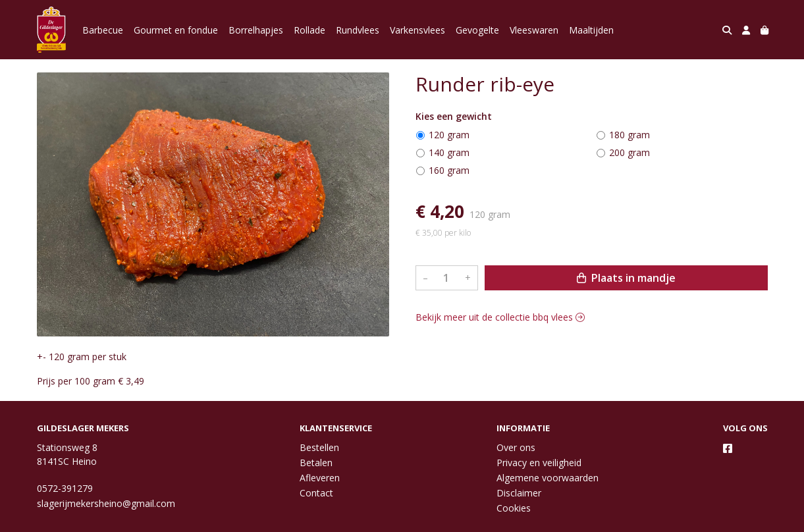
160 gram (449, 170)
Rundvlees (358, 30)
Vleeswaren (534, 30)
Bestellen (319, 447)
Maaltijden (591, 30)
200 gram (630, 152)
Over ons (516, 447)
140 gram (449, 152)
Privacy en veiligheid (539, 463)
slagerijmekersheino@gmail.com (106, 503)
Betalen (316, 463)
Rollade (309, 30)
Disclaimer (519, 493)
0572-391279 (65, 488)
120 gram (449, 135)
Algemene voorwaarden (548, 478)
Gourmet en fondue (176, 30)
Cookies (514, 508)
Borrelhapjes (256, 30)
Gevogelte (477, 30)
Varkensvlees (417, 30)
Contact (316, 493)
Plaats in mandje (626, 278)
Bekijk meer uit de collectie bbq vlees (500, 317)
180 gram (630, 135)
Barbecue (103, 30)
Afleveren (320, 478)
